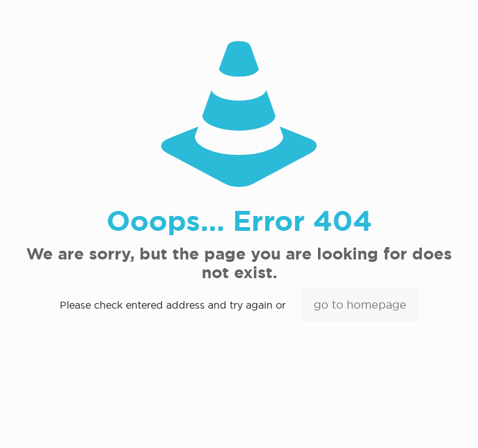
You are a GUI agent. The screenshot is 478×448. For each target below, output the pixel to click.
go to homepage (360, 305)
